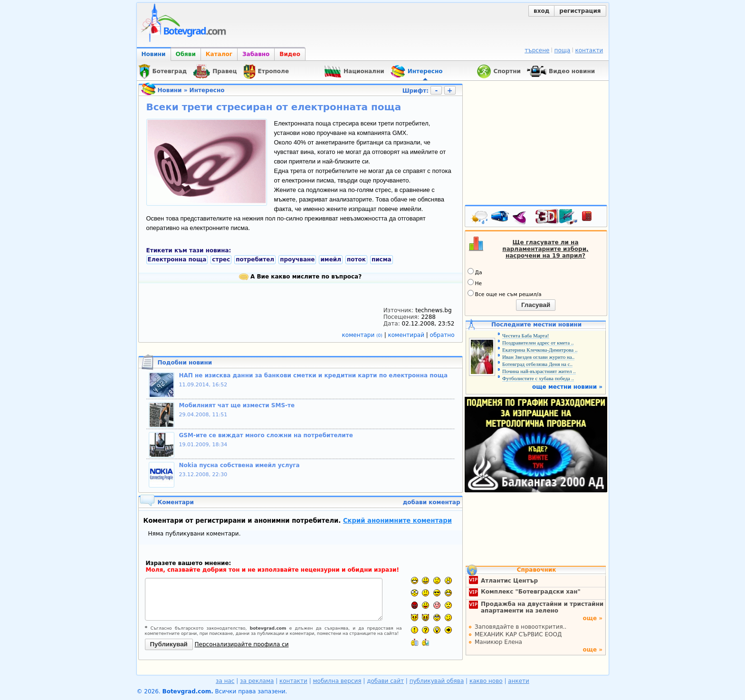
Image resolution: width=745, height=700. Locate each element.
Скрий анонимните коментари (397, 521)
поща (563, 50)
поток (356, 259)
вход (541, 11)
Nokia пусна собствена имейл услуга (239, 465)
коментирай (407, 335)
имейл (331, 259)
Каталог (219, 54)
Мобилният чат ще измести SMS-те (237, 405)
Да (475, 272)
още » (592, 618)
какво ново (486, 681)
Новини (154, 54)
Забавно (256, 54)
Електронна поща (177, 259)
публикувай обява (437, 681)
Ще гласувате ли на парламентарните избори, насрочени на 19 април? (545, 249)
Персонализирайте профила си (242, 644)
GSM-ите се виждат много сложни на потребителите (266, 435)
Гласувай (536, 305)
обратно (442, 335)
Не (475, 283)
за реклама (257, 681)
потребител (255, 259)
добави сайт (385, 681)
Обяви (186, 54)
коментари (363, 335)
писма (382, 259)
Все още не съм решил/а (505, 294)
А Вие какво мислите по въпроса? (300, 277)
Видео (290, 54)
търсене (537, 50)
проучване (297, 259)
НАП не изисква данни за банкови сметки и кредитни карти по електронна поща (314, 375)
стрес (221, 259)
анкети (519, 681)
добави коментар (432, 502)
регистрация (580, 11)
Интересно (207, 90)
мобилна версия (337, 681)
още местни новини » (567, 387)
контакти (589, 50)
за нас (225, 681)
